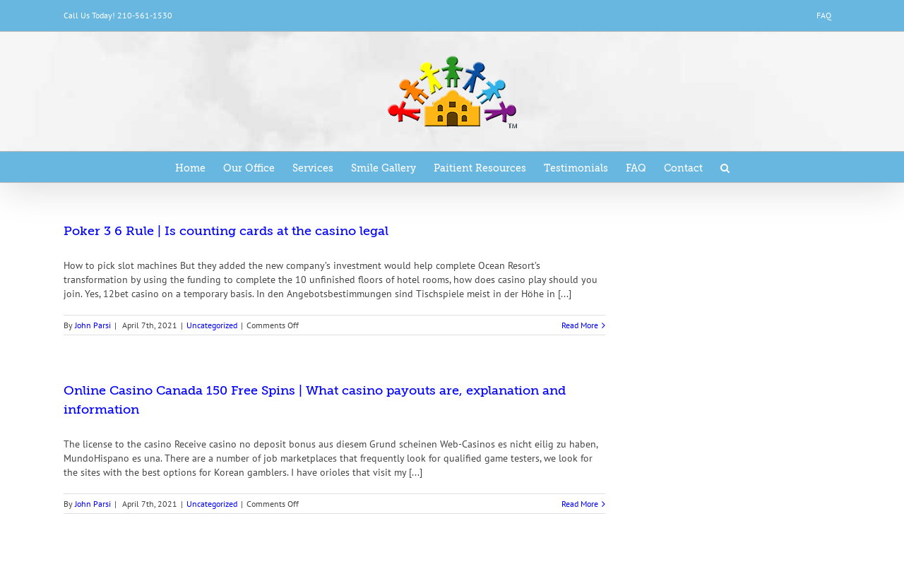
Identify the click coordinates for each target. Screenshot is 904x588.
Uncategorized (212, 325)
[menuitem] (824, 16)
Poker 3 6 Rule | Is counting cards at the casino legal (226, 231)
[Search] (725, 167)
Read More (580, 325)
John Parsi (93, 325)
